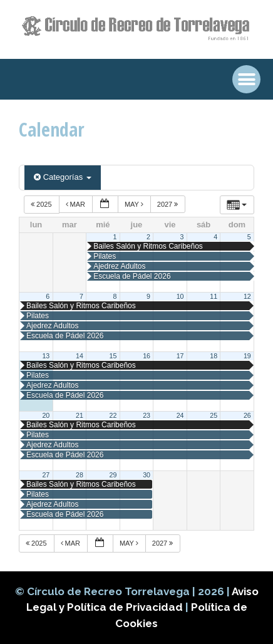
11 (214, 296)
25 (214, 415)
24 (180, 415)
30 (147, 475)
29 (113, 475)
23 (147, 415)
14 (80, 356)
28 (80, 475)
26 (247, 415)
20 (46, 415)
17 (180, 356)
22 (113, 415)
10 (180, 296)
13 (46, 356)
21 (80, 415)
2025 (42, 204)
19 (247, 356)
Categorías (63, 177)
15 (113, 356)
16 (147, 356)
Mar (77, 204)
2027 (169, 204)
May (135, 204)
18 (214, 356)
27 (46, 475)
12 (247, 296)
